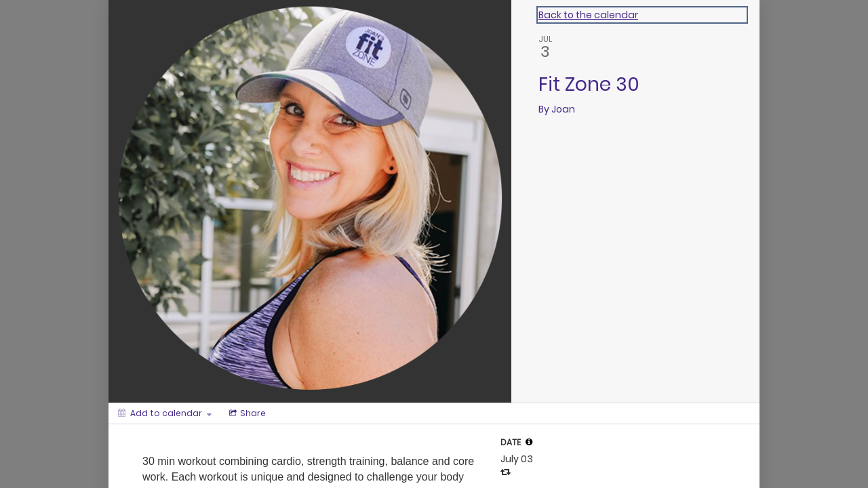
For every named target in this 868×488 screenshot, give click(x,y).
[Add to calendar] (165, 413)
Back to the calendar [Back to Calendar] (588, 15)
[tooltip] (529, 442)
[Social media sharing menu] (246, 413)
